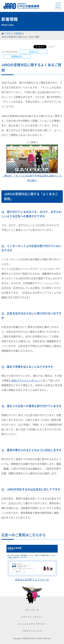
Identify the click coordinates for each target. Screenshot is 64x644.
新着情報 (18, 33)
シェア (52, 47)
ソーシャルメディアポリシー (32, 624)
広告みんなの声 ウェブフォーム (32, 579)
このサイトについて (32, 631)
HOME (7, 33)
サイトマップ (32, 610)
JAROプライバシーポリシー (26, 380)
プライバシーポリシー (32, 617)
